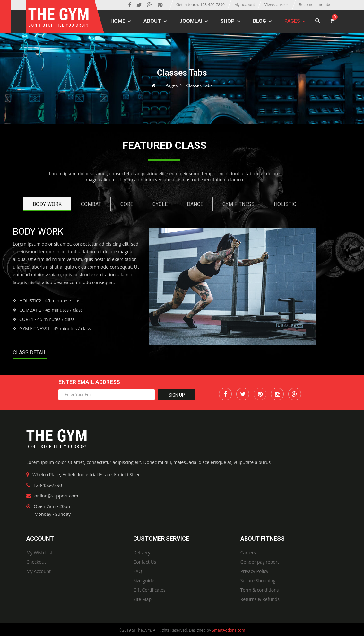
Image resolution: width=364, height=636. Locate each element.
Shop (228, 21)
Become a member (316, 5)
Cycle (160, 204)
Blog (260, 21)
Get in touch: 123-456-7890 (200, 5)
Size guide (144, 581)
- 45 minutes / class (51, 301)
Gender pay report (260, 562)
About (152, 21)
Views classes (276, 5)
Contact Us (145, 562)
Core (127, 204)
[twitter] (139, 5)
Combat (91, 204)
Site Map (142, 599)
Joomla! (191, 21)
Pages (292, 21)
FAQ (138, 571)
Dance (195, 204)
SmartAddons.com (228, 630)
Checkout (36, 562)
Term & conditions (260, 590)
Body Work (47, 204)
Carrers (248, 553)
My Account (39, 571)
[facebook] (130, 5)
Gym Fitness (238, 204)
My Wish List (39, 553)
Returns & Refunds (260, 599)
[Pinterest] (160, 5)
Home (118, 21)
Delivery (142, 553)
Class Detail (30, 352)
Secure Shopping (258, 581)
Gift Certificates (149, 590)
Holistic (285, 204)
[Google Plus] (150, 5)
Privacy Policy (254, 571)
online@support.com (56, 496)
